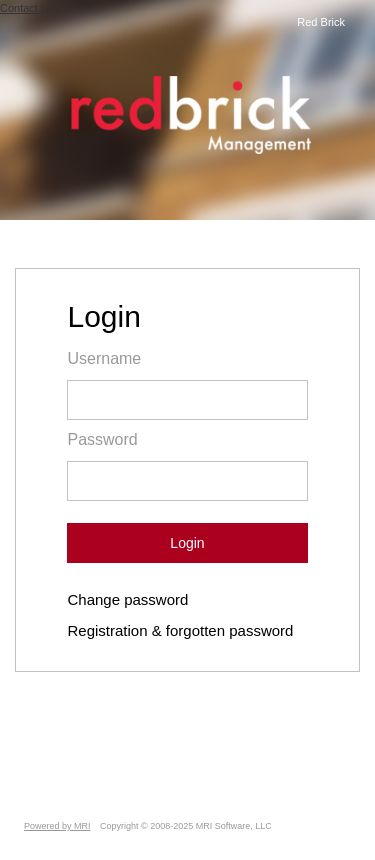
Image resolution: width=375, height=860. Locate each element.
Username (104, 358)
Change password (127, 599)
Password (102, 439)
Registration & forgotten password (180, 630)
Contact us (26, 8)
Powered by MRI (57, 826)
